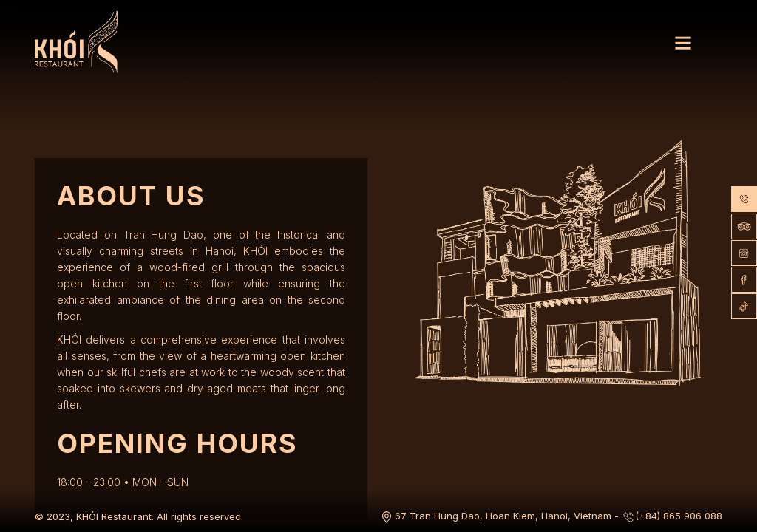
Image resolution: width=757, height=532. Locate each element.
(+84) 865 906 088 (672, 516)
